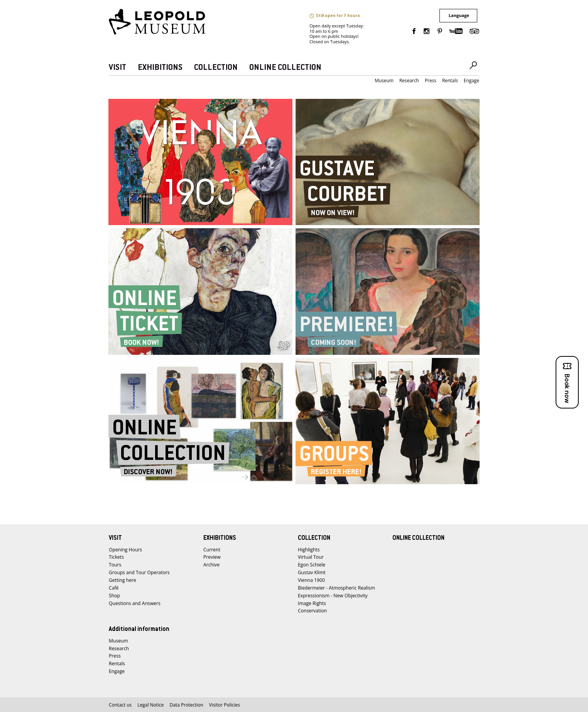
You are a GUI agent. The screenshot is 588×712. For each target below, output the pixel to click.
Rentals (450, 81)
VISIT (117, 68)
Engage (471, 81)
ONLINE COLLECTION (285, 68)
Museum (384, 81)
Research (409, 81)
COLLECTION (216, 68)
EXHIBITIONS (160, 68)
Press (431, 81)
